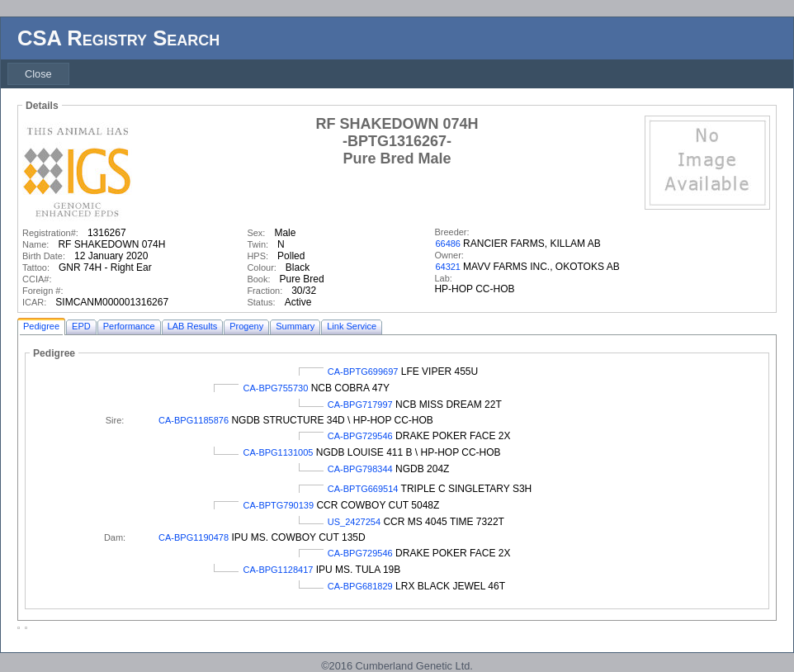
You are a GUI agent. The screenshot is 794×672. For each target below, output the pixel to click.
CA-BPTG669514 (363, 489)
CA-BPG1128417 (278, 570)
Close (38, 74)
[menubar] (38, 74)
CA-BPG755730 (275, 388)
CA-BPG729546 (360, 436)
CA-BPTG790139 (278, 505)
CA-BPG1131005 (278, 452)
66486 (448, 244)
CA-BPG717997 (360, 405)
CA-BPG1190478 (194, 537)
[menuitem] (38, 74)
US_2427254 (354, 522)
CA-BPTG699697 (363, 371)
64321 (448, 267)
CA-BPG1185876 (194, 420)
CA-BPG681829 (360, 586)
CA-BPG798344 (360, 469)
